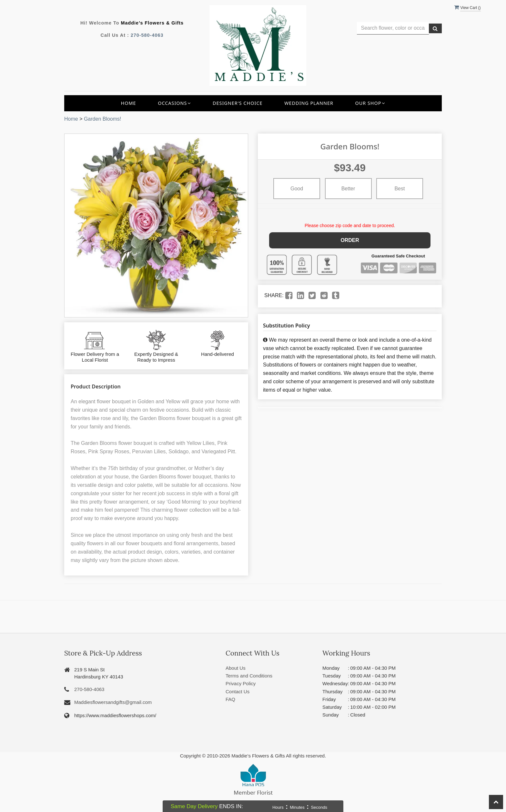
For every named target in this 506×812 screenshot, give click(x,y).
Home (129, 103)
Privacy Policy (241, 683)
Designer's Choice (238, 103)
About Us (236, 668)
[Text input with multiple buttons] (393, 28)
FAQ (230, 699)
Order (350, 240)
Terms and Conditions (249, 676)
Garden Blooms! (103, 119)
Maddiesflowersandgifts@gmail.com (113, 702)
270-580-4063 (147, 35)
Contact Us (238, 692)
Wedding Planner (309, 103)
